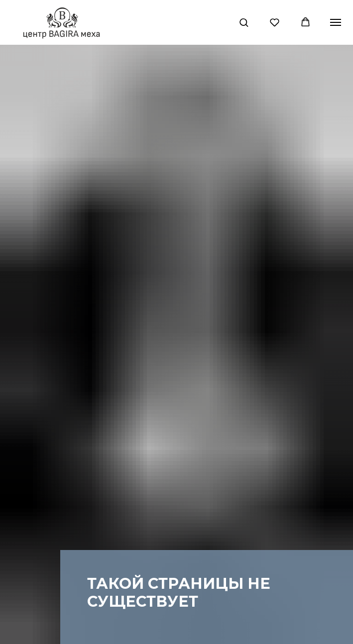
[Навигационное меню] (336, 22)
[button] (244, 22)
